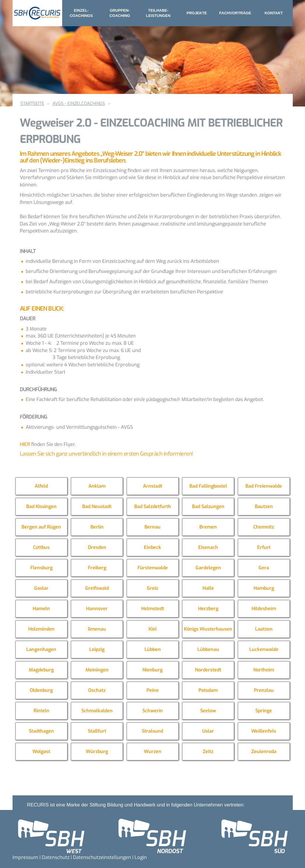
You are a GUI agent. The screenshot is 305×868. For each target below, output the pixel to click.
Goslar (41, 588)
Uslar (208, 731)
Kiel (153, 629)
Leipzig (97, 649)
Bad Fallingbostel (208, 486)
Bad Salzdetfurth (153, 506)
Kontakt (274, 13)
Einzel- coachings (81, 13)
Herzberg (208, 609)
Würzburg (97, 751)
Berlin (97, 527)
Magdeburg (41, 670)
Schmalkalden (97, 711)
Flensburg (41, 568)
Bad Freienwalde (264, 486)
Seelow (208, 711)
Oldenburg (41, 690)
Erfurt (264, 547)
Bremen (208, 527)
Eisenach (208, 547)
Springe (264, 711)
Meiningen (97, 670)
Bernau (152, 527)
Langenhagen (41, 649)
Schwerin (153, 711)
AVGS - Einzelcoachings (79, 104)
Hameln (41, 609)
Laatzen (264, 629)
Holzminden (41, 629)
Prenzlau (264, 690)
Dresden (97, 547)
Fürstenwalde (153, 568)
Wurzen (153, 751)
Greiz (152, 588)
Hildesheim (264, 609)
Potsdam (208, 690)
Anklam (97, 486)
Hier (25, 444)
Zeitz (208, 751)
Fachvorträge (235, 13)
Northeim (264, 670)
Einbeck (152, 547)
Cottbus (41, 547)
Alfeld (41, 486)
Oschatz (97, 690)
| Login (140, 857)
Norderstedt (208, 670)
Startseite (32, 104)
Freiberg (97, 568)
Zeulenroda (264, 751)
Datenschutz (56, 857)
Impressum (25, 857)
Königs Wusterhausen (208, 629)
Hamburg (264, 588)
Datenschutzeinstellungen (102, 857)
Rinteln (41, 711)
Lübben (153, 649)
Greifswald (97, 588)
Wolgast (41, 751)
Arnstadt (153, 486)
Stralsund (152, 731)
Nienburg (152, 670)
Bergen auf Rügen (41, 527)
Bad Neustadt (97, 506)
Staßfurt (97, 731)
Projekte (197, 13)
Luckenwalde (264, 649)
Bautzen (264, 506)
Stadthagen (41, 731)
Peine (153, 690)
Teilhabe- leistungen (158, 13)
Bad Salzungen (208, 506)
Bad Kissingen (41, 506)
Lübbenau (208, 649)
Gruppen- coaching (120, 13)
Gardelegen (208, 568)
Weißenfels (264, 731)
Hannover (97, 609)
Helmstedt (153, 609)
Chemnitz (264, 527)
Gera (264, 568)
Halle (208, 588)
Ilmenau (97, 629)
